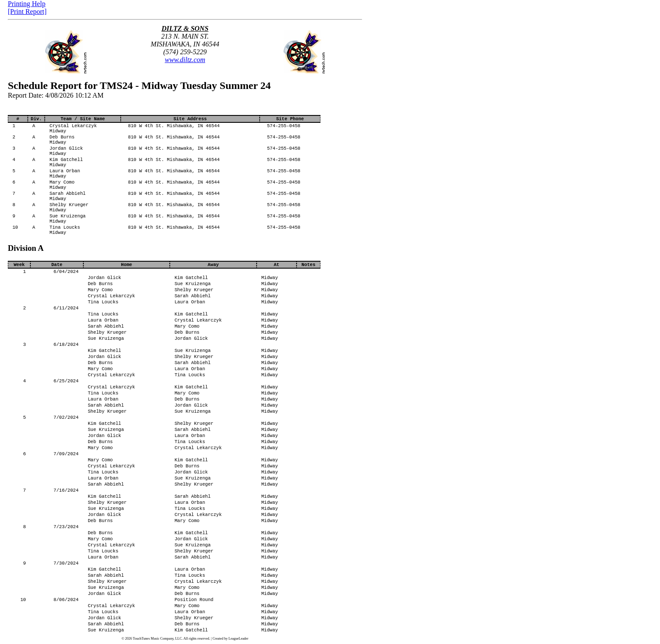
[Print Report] (27, 11)
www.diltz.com (185, 60)
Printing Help (27, 4)
